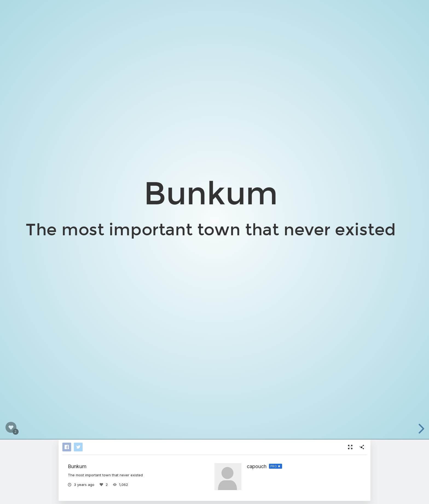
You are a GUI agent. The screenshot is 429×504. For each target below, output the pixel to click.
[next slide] (421, 429)
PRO (274, 466)
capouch (257, 466)
